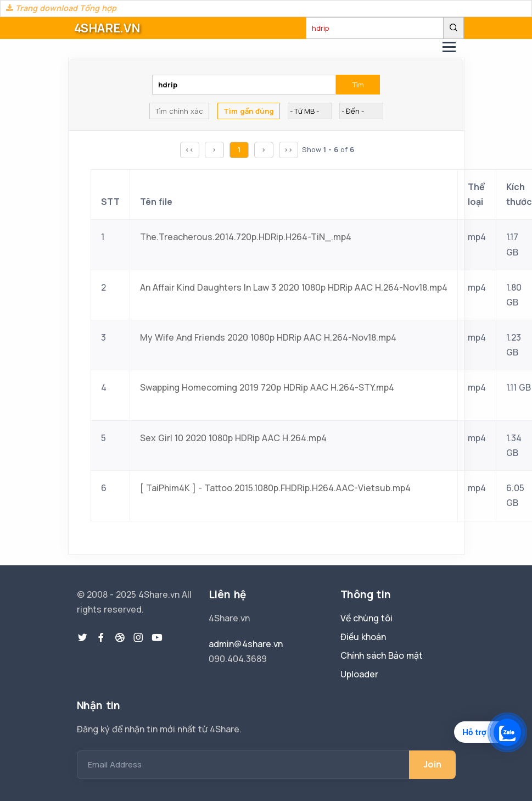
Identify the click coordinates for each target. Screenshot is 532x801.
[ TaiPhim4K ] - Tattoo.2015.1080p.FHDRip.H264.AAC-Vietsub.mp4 (275, 488)
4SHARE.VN (107, 28)
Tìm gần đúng (249, 111)
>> (288, 149)
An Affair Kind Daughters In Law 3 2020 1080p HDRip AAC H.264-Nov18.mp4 (294, 287)
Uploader (359, 674)
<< (189, 149)
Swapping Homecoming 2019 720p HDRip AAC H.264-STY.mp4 (267, 387)
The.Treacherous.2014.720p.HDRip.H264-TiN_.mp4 (246, 237)
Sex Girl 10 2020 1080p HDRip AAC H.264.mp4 (233, 438)
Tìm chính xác (179, 111)
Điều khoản (363, 637)
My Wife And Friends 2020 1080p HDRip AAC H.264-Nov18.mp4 (268, 337)
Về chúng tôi (366, 618)
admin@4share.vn (246, 644)
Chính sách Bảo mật (382, 655)
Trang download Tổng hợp (61, 8)
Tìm (358, 85)
